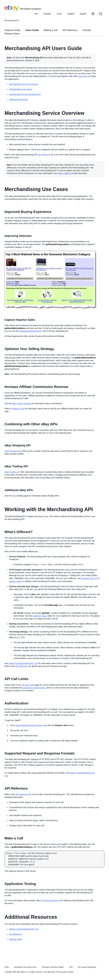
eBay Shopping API (13, 451)
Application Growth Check (34, 688)
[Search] (101, 14)
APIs (14, 496)
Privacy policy (61, 972)
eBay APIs (83, 76)
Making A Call (18, 409)
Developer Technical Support (53, 967)
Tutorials (87, 30)
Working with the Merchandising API (25, 94)
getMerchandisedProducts (31, 331)
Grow (59, 14)
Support (83, 14)
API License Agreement (87, 967)
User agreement (49, 972)
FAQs (7, 967)
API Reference (70, 30)
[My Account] (93, 14)
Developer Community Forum (25, 967)
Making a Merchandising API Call (23, 663)
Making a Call (51, 30)
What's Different (65, 173)
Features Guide (12, 30)
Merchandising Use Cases (21, 89)
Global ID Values (40, 616)
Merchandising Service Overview (24, 84)
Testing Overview (50, 900)
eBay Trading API (12, 472)
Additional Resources (18, 99)
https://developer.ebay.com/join (29, 725)
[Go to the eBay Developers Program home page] (23, 10)
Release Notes (12, 34)
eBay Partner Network (22, 403)
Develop (47, 14)
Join (36, 14)
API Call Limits (28, 685)
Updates (71, 14)
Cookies (70, 972)
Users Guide (32, 30)
